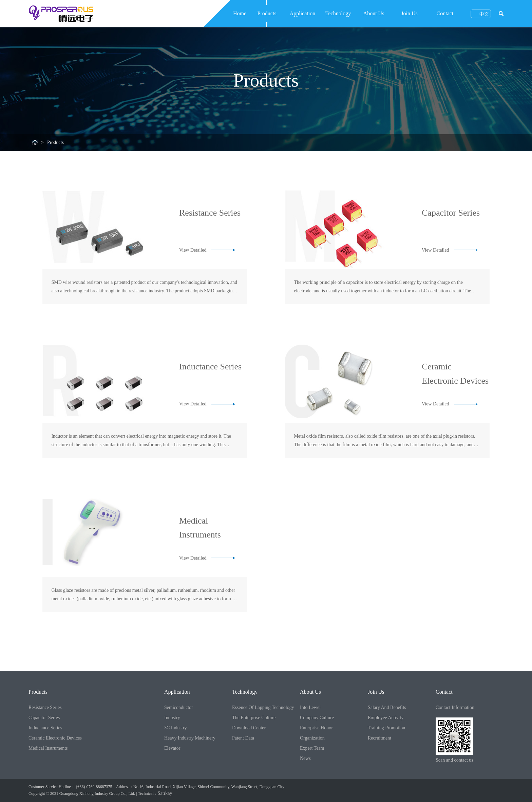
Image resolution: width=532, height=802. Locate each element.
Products (267, 13)
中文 (481, 14)
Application (303, 13)
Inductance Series (45, 728)
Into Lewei (310, 707)
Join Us (409, 13)
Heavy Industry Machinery (190, 738)
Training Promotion (386, 728)
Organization (312, 738)
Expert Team (312, 748)
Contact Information (455, 707)
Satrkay (165, 793)
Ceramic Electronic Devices (55, 738)
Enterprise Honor (316, 728)
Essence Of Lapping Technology (263, 707)
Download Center (249, 728)
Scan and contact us (454, 760)
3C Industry (176, 728)
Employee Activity (386, 718)
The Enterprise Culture (254, 718)
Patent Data (243, 738)
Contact (445, 13)
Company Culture (317, 718)
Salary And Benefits (387, 707)
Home (240, 13)
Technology (338, 13)
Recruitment (379, 738)
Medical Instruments (48, 748)
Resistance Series (45, 707)
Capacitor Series (44, 718)
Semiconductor (179, 707)
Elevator (172, 748)
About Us (374, 13)
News (305, 758)
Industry (172, 718)
